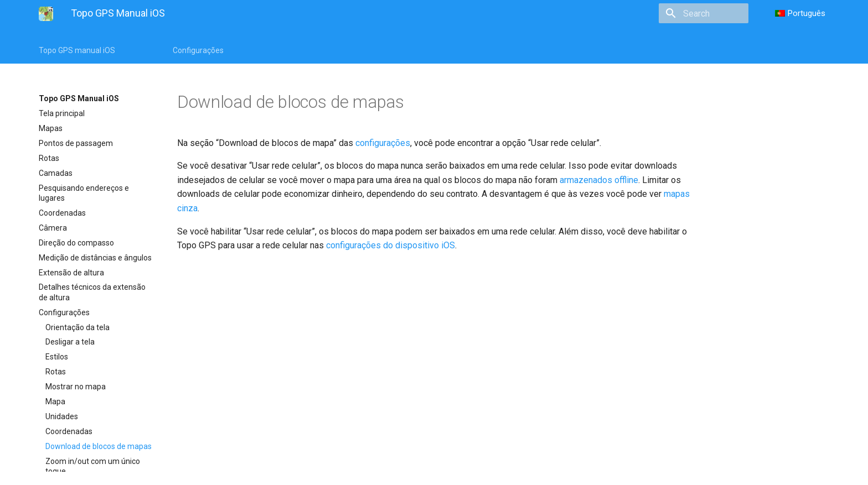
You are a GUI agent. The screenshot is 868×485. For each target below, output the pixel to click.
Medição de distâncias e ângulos (95, 258)
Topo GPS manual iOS (77, 50)
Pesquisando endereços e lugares (84, 193)
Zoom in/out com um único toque (93, 466)
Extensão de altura (71, 273)
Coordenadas (62, 213)
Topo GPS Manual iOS (79, 98)
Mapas (51, 128)
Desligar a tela (70, 342)
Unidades (62, 416)
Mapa (55, 401)
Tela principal (62, 113)
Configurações (198, 50)
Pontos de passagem (76, 143)
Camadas (56, 173)
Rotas (49, 158)
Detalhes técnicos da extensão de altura (92, 292)
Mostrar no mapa (76, 387)
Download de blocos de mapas (99, 446)
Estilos (57, 357)
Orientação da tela (77, 327)
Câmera (53, 228)
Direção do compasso (76, 243)
